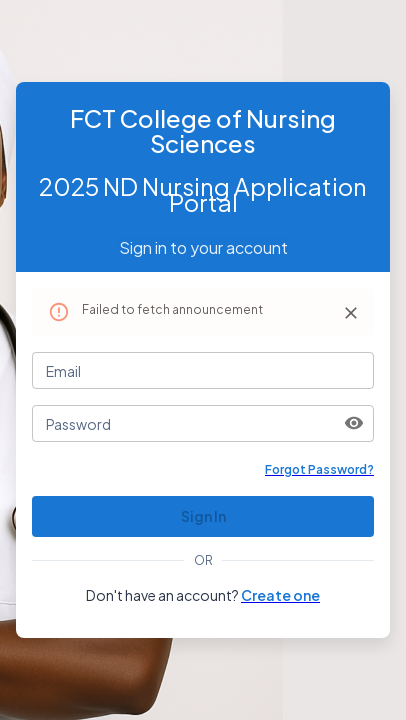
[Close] (351, 313)
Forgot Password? (319, 469)
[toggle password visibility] (354, 423)
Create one (280, 595)
